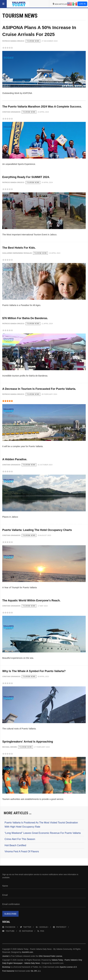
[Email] (44, 895)
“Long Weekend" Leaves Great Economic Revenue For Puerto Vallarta (43, 833)
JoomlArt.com (27, 952)
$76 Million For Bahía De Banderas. (25, 318)
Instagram (26, 931)
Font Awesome (8, 971)
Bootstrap (6, 967)
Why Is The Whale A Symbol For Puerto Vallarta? (34, 671)
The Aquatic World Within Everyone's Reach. (31, 600)
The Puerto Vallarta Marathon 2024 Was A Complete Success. (42, 107)
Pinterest (60, 927)
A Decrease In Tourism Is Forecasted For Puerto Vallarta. (39, 389)
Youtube (8, 931)
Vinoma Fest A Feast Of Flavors (22, 851)
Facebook (9, 927)
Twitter (26, 927)
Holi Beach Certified (15, 845)
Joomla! (5, 956)
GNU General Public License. (51, 956)
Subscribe (10, 914)
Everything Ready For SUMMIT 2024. (26, 177)
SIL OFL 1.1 (36, 971)
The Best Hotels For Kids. (19, 248)
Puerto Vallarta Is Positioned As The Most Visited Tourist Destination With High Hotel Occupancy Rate (41, 825)
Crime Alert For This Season (20, 839)
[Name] (44, 886)
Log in (82, 4)
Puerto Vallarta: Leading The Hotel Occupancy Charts (37, 530)
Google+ (42, 927)
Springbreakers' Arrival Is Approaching (28, 742)
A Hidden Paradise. (15, 459)
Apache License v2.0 (68, 967)
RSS (41, 931)
